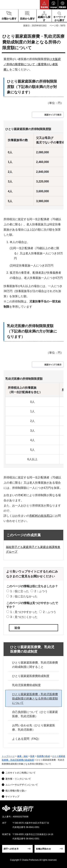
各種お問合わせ (43, 849)
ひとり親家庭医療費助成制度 (31, 676)
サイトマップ (12, 797)
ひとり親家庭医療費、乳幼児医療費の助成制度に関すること (35, 665)
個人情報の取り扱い (16, 791)
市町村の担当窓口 (41, 516)
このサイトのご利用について (20, 773)
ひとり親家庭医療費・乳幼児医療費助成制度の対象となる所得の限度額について (35, 699)
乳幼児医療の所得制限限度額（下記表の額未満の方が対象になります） (32, 331)
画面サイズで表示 (53, 115)
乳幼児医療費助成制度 (26, 685)
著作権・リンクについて (18, 779)
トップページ (8, 756)
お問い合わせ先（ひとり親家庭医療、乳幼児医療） (34, 728)
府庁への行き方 (11, 849)
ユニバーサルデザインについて (22, 785)
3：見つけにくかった (24, 617)
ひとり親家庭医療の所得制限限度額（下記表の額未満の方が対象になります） (32, 87)
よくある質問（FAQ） (26, 739)
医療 (32, 756)
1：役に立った (20, 591)
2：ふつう (41, 591)
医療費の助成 (43, 756)
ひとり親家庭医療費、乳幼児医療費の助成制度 (32, 649)
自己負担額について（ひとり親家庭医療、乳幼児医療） (35, 714)
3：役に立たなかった (24, 596)
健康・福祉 (23, 756)
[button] (44, 5)
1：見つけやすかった (24, 612)
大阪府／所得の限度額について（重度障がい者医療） (32, 64)
